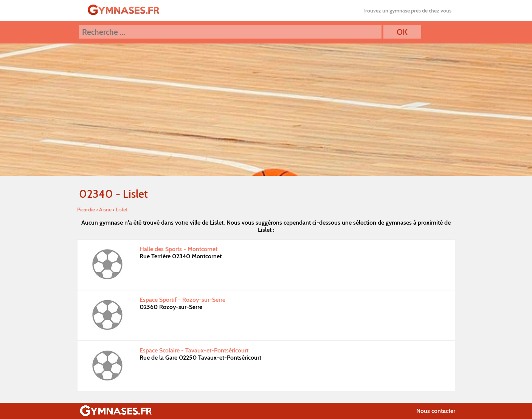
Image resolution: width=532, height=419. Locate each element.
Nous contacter (436, 411)
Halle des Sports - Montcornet (178, 249)
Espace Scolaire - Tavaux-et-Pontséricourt (194, 350)
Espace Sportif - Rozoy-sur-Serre (182, 300)
